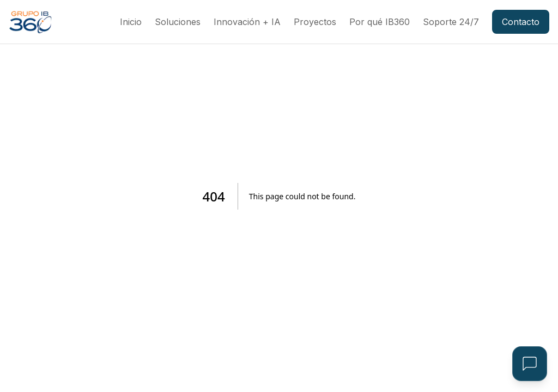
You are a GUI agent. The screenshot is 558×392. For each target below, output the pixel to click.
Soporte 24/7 (451, 22)
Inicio (131, 22)
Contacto (521, 22)
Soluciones (178, 22)
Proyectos (315, 22)
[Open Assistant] (530, 364)
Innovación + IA (247, 22)
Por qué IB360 (380, 22)
